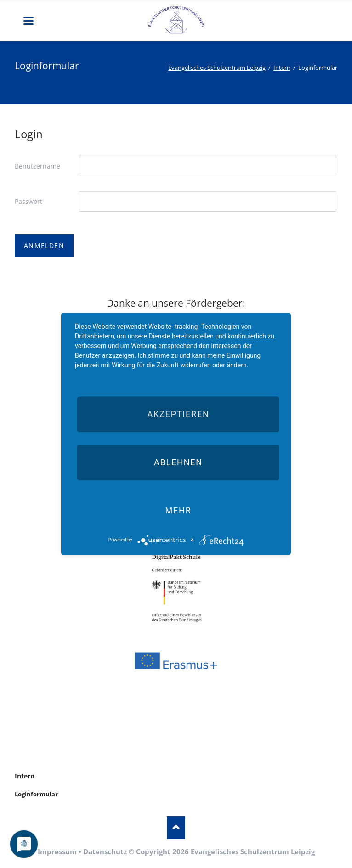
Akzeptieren (178, 414)
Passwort (28, 201)
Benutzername (37, 166)
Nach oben (176, 828)
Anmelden (44, 245)
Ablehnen (178, 462)
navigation (28, 21)
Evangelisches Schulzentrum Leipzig (217, 68)
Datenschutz (105, 851)
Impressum (57, 851)
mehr (178, 510)
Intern (282, 68)
